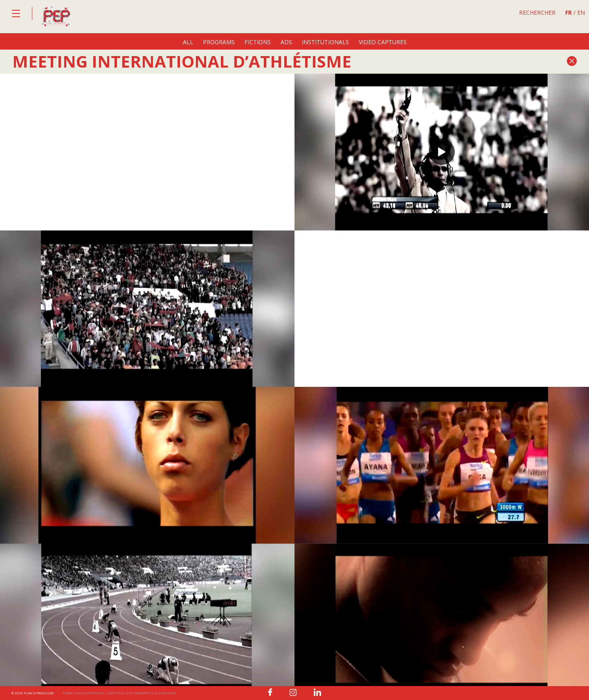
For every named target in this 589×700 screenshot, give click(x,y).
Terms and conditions (84, 693)
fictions (258, 42)
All (188, 42)
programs (219, 42)
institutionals (325, 42)
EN (581, 12)
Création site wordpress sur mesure (142, 693)
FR (569, 12)
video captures (383, 42)
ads (286, 42)
